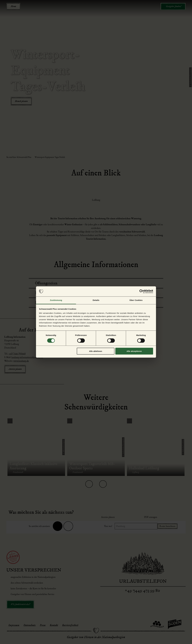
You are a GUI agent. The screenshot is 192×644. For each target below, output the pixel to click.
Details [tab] (96, 300)
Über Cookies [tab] (136, 300)
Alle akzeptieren (134, 351)
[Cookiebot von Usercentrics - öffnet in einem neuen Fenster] (141, 291)
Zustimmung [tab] (56, 300)
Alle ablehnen (96, 351)
